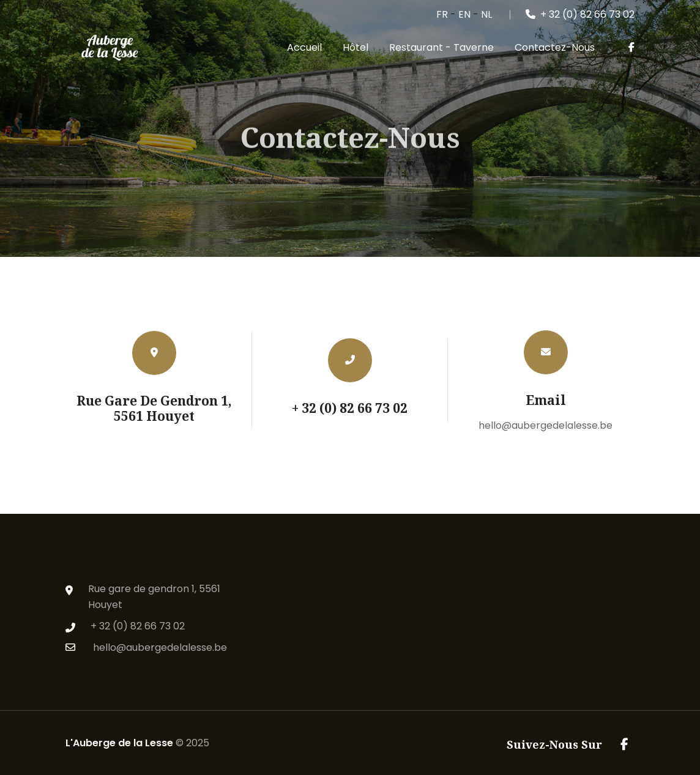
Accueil (304, 47)
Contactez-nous (555, 47)
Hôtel (356, 47)
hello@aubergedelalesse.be (545, 425)
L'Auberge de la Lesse (119, 743)
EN (464, 14)
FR (442, 14)
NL (486, 14)
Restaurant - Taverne (441, 47)
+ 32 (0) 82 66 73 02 (580, 14)
